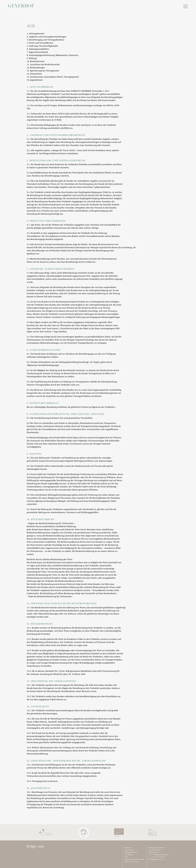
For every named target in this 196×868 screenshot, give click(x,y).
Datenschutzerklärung (134, 859)
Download (129, 855)
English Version (131, 862)
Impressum (129, 850)
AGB (126, 857)
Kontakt (128, 848)
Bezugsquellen (131, 852)
